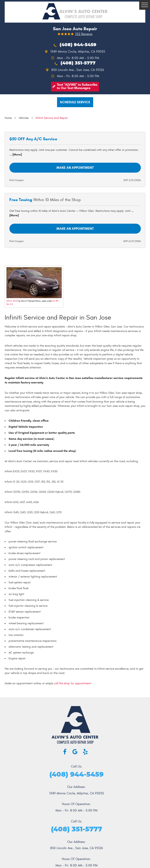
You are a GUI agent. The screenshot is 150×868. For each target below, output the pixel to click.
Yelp (85, 752)
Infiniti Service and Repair (52, 118)
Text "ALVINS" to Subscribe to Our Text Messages (77, 86)
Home (8, 118)
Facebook (65, 752)
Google (75, 752)
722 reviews (84, 34)
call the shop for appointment (72, 683)
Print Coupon (17, 180)
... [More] (16, 155)
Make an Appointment (75, 168)
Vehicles (24, 118)
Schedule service (75, 102)
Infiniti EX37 (12, 301)
